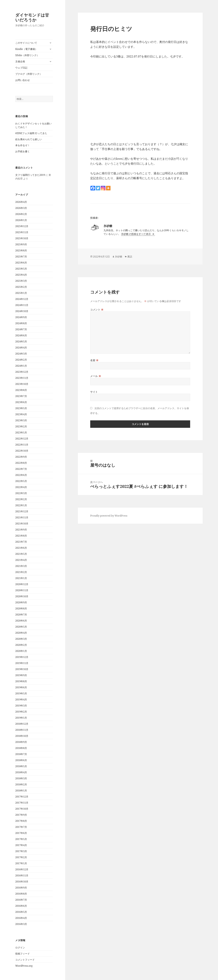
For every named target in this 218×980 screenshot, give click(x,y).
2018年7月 (21, 754)
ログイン (20, 948)
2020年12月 (22, 584)
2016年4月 (21, 918)
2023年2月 (21, 426)
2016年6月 (21, 906)
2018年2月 (21, 784)
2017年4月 (21, 845)
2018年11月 (22, 730)
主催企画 (20, 61)
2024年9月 (21, 317)
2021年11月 (22, 517)
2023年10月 (22, 384)
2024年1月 (21, 366)
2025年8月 (21, 250)
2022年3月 (21, 493)
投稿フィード (23, 954)
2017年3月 (21, 851)
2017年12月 (22, 797)
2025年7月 (21, 257)
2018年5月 (21, 766)
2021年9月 (21, 530)
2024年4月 (21, 348)
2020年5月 (21, 627)
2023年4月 (21, 414)
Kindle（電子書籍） (26, 49)
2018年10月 (22, 736)
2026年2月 (21, 214)
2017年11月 (22, 803)
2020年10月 (22, 596)
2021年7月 (21, 542)
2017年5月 (21, 839)
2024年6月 (21, 335)
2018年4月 (21, 772)
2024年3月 (21, 354)
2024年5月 (21, 341)
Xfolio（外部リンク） (27, 55)
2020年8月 (21, 608)
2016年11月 (22, 875)
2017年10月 (22, 809)
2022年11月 (22, 445)
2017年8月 (21, 821)
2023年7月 (21, 396)
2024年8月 (21, 323)
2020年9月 (21, 602)
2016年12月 (22, 869)
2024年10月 (22, 311)
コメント (97, 310)
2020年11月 (22, 590)
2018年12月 (22, 724)
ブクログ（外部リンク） (29, 74)
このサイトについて (26, 43)
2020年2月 (21, 645)
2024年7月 (21, 329)
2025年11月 (22, 232)
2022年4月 (21, 487)
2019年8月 (21, 681)
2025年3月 (21, 281)
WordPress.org (24, 966)
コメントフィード (25, 960)
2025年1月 (21, 293)
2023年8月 (21, 390)
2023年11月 (22, 378)
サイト (94, 392)
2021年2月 (21, 572)
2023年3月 (21, 420)
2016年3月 (21, 924)
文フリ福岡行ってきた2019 (30, 175)
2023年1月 (21, 433)
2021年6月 (21, 548)
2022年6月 (21, 475)
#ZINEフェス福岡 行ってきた (31, 133)
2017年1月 (21, 863)
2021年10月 (22, 524)
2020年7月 (21, 615)
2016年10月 (22, 882)
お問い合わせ (23, 80)
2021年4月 (21, 560)
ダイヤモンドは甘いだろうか (32, 17)
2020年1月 (21, 651)
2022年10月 (22, 451)
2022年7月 (21, 469)
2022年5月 (21, 481)
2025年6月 (21, 263)
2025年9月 (21, 244)
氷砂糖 (119, 257)
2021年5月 (21, 554)
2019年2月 (21, 712)
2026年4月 (21, 202)
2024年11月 (22, 305)
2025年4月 (21, 275)
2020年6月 (21, 621)
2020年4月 (21, 633)
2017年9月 (21, 815)
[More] (108, 188)
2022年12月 (22, 439)
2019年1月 (21, 718)
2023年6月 (21, 402)
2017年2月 (21, 857)
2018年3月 (21, 778)
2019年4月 (21, 700)
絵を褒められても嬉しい (29, 139)
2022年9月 (21, 457)
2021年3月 (21, 566)
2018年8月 (21, 748)
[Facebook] (93, 188)
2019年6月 (21, 687)
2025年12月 (22, 226)
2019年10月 (22, 669)
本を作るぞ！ (23, 145)
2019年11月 (22, 663)
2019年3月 (21, 706)
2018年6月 (21, 760)
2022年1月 (21, 505)
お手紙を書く (23, 151)
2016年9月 (21, 888)
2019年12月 (22, 657)
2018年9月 (21, 742)
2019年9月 (21, 675)
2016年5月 (21, 912)
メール (96, 376)
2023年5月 (21, 408)
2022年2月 (21, 499)
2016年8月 (21, 894)
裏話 (130, 257)
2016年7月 (21, 900)
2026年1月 (21, 220)
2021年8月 (21, 536)
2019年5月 (21, 693)
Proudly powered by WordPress (109, 516)
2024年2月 (21, 360)
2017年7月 (21, 827)
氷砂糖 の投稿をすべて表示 (136, 234)
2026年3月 (21, 208)
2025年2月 (21, 287)
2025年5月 (21, 269)
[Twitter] (98, 188)
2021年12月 (22, 511)
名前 (94, 360)
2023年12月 (22, 372)
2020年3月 (21, 639)
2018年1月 (21, 791)
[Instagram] (103, 188)
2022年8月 (21, 463)
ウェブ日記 (21, 68)
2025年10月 (22, 238)
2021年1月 (21, 578)
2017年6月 (21, 833)
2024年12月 (22, 299)
